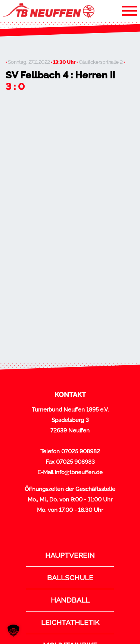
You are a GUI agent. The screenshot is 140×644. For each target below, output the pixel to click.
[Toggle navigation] (130, 10)
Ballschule (70, 578)
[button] (13, 631)
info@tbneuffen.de (79, 472)
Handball (70, 600)
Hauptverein (70, 555)
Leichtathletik (70, 622)
